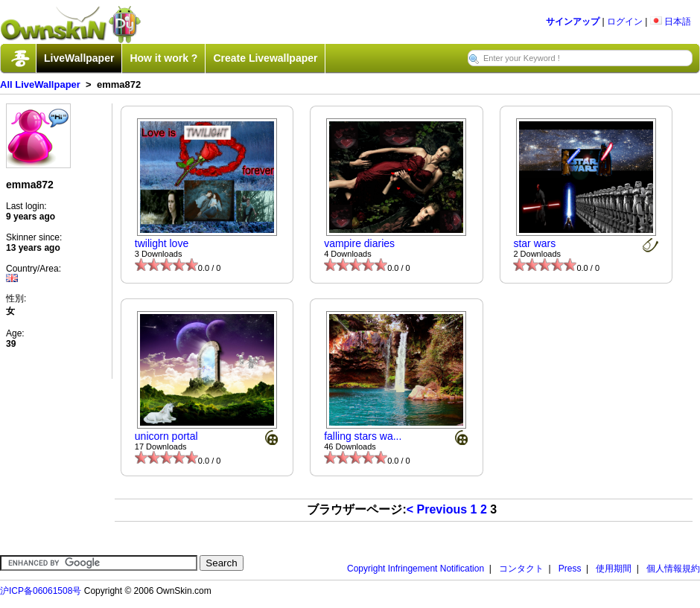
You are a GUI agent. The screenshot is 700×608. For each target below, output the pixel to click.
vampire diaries (359, 243)
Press (570, 569)
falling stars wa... (363, 436)
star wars (534, 243)
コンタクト (521, 569)
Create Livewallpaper (265, 58)
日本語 (671, 22)
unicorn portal (166, 436)
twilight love (162, 243)
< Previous (437, 509)
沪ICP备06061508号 (41, 591)
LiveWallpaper (79, 58)
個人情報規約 (673, 569)
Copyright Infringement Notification (416, 569)
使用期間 (614, 569)
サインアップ (573, 22)
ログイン (625, 22)
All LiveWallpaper (40, 84)
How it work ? (163, 58)
